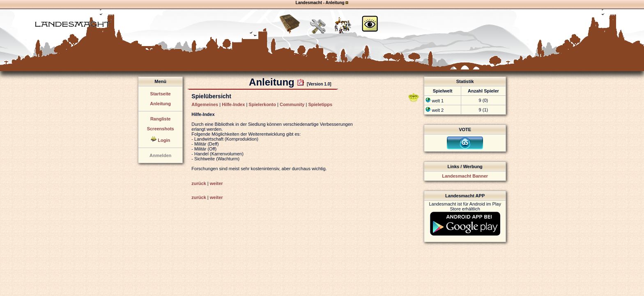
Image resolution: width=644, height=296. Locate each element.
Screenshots (161, 129)
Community (292, 104)
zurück (199, 183)
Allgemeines (205, 104)
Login (164, 140)
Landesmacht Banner (465, 176)
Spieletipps (320, 104)
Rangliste (161, 119)
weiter (216, 183)
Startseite (161, 94)
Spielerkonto (262, 104)
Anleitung (160, 104)
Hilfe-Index (233, 104)
